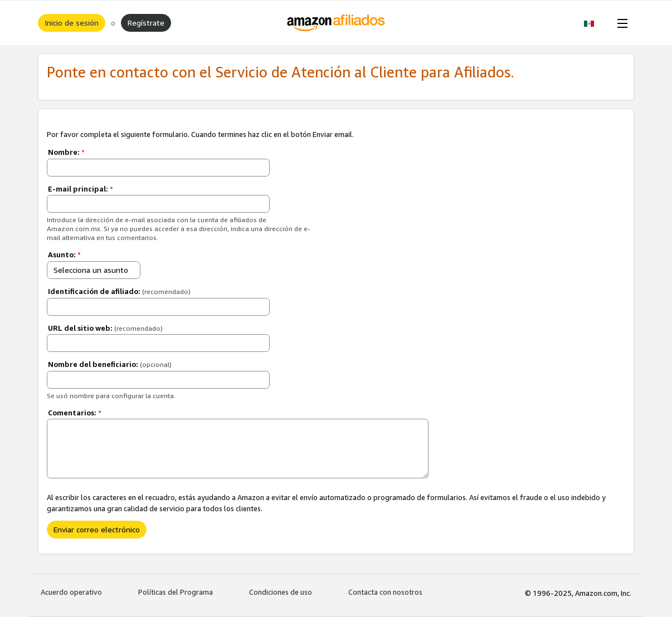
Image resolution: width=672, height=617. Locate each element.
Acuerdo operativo (71, 592)
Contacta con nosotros (385, 592)
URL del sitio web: (105, 328)
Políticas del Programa (176, 592)
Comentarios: (75, 413)
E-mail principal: (81, 189)
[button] (595, 23)
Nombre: (66, 152)
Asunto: (64, 254)
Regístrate (146, 23)
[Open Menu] (620, 23)
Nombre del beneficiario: (110, 364)
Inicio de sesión (72, 23)
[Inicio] (336, 23)
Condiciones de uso (281, 592)
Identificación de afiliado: (119, 291)
